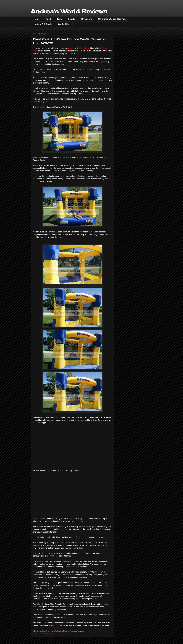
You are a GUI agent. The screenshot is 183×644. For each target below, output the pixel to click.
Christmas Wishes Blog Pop (112, 19)
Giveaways (86, 19)
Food (48, 19)
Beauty (71, 19)
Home (37, 19)
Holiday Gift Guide (43, 24)
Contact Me (64, 24)
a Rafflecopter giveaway (43, 633)
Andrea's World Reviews (69, 11)
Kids (59, 19)
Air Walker (41, 107)
